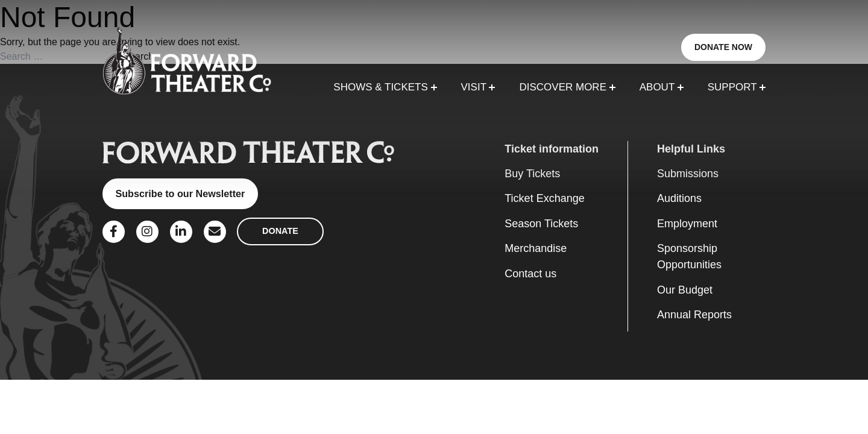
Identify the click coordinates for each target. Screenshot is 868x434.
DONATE (280, 231)
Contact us (530, 274)
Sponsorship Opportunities (689, 256)
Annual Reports (694, 315)
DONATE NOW (723, 47)
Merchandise (536, 248)
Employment (687, 224)
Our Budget (685, 290)
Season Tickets (541, 224)
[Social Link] (114, 232)
